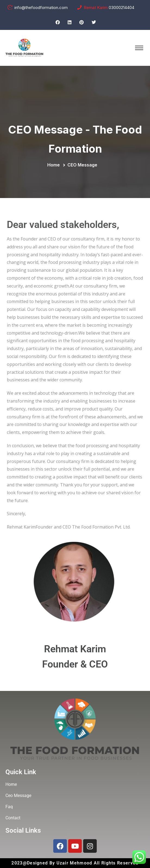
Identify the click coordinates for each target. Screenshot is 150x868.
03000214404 (121, 7)
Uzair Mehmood (75, 863)
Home (55, 165)
